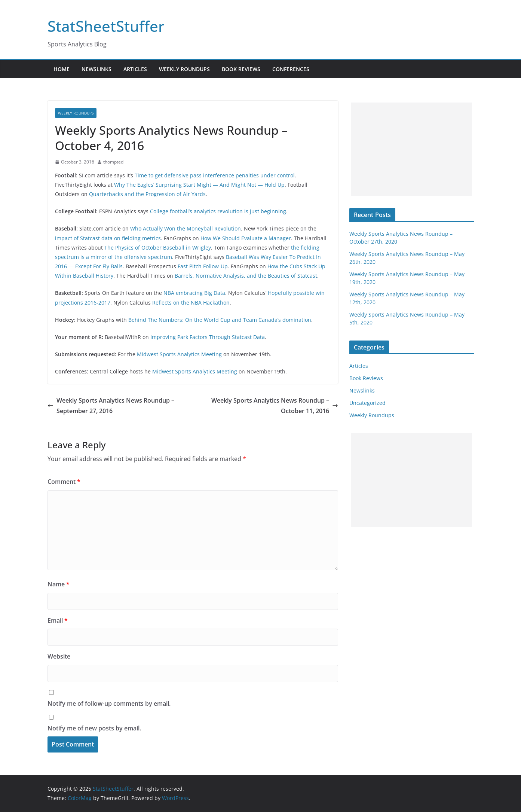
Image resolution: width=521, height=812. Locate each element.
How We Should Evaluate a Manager (246, 238)
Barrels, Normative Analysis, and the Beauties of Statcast (246, 276)
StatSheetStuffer (106, 26)
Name (59, 584)
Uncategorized (367, 403)
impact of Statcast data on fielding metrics (108, 238)
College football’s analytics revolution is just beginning (218, 211)
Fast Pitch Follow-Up (203, 266)
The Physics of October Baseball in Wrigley (158, 248)
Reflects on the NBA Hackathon (191, 303)
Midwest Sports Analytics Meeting (179, 354)
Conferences (291, 69)
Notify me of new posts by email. (94, 728)
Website (59, 656)
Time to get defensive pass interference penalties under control (215, 175)
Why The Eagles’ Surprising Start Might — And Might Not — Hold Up (199, 185)
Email (58, 620)
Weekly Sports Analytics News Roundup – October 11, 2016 (275, 406)
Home (62, 69)
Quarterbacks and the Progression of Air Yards (147, 194)
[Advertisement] (412, 149)
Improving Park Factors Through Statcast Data (208, 337)
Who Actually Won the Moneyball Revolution (186, 228)
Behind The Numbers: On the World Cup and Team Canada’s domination (220, 320)
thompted (113, 162)
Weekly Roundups (184, 69)
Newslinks (96, 69)
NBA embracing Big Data (194, 293)
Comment (64, 482)
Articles (135, 69)
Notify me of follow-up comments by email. (109, 703)
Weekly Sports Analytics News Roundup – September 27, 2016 (111, 406)
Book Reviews (241, 69)
